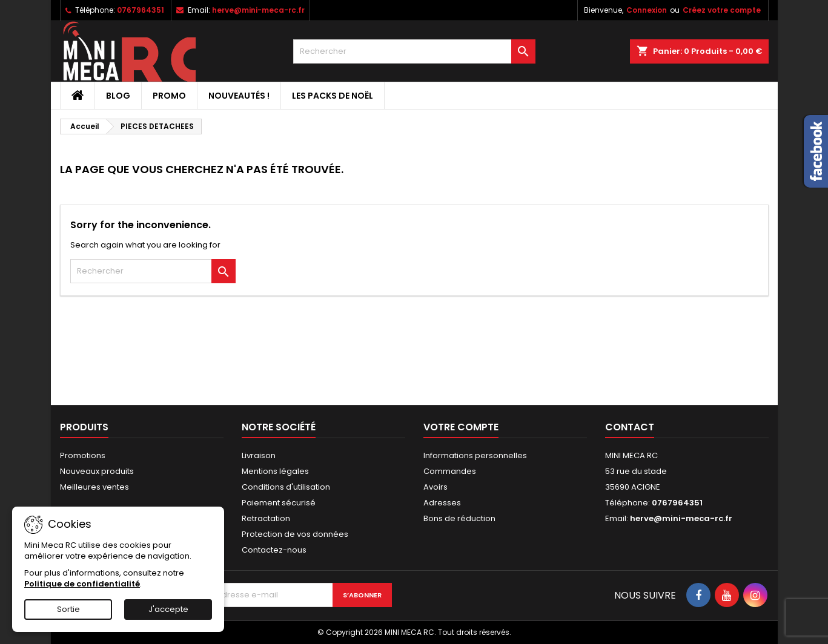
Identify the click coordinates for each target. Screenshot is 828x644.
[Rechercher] (414, 51)
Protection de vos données (295, 534)
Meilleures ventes (94, 487)
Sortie (68, 609)
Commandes (450, 471)
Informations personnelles (475, 455)
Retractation (266, 518)
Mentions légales (275, 471)
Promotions (83, 455)
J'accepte (168, 609)
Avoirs (436, 487)
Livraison (259, 455)
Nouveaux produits (97, 471)
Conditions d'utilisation (286, 487)
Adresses (442, 503)
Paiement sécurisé (279, 503)
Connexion (647, 10)
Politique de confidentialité (82, 584)
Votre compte (461, 427)
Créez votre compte (722, 10)
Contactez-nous (274, 550)
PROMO (169, 96)
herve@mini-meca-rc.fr (258, 10)
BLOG (118, 96)
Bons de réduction (459, 518)
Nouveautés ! (239, 96)
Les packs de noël (333, 96)
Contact (630, 427)
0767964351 (141, 10)
